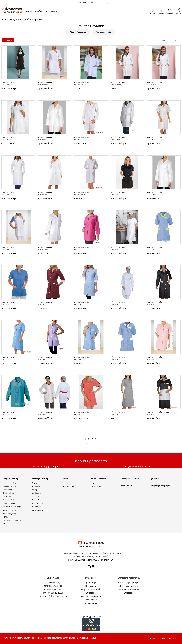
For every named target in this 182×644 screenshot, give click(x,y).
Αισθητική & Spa (39, 496)
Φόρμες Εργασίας (9, 513)
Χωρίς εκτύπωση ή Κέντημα (136, 467)
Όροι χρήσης (91, 586)
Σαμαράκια (36, 483)
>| (96, 439)
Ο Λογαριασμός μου (129, 586)
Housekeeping (38, 503)
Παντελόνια (7, 490)
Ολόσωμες (36, 486)
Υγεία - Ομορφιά (99, 479)
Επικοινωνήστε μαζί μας (129, 583)
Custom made (91, 600)
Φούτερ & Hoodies (10, 510)
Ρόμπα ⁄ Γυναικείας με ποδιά (159, 412)
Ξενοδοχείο (66, 483)
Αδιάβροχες (37, 493)
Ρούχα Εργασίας (17, 19)
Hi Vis (5, 517)
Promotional (126, 486)
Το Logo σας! (52, 11)
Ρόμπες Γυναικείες (78, 32)
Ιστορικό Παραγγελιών (129, 589)
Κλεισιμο (152, 638)
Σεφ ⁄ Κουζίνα (37, 510)
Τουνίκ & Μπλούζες (10, 500)
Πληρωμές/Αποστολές (91, 589)
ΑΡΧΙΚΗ (4, 19)
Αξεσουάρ (7, 524)
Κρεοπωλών (37, 507)
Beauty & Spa (96, 486)
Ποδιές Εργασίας (40, 479)
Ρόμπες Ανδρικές (104, 32)
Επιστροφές (91, 593)
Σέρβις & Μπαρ (38, 500)
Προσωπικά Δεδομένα (91, 596)
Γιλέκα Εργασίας (9, 503)
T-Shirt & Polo (8, 493)
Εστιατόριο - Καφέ (69, 486)
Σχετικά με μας (91, 583)
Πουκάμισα (7, 496)
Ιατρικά (94, 483)
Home (29, 11)
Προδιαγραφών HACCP (12, 520)
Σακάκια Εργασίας (10, 486)
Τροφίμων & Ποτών (130, 479)
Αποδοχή (162, 638)
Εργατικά (154, 479)
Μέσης (35, 490)
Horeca (65, 479)
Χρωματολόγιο (91, 603)
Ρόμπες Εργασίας (34, 19)
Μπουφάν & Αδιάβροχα (12, 507)
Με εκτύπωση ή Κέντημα (45, 467)
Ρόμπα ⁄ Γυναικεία (9, 82)
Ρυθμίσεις (173, 638)
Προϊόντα (39, 11)
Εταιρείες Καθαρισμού (160, 486)
